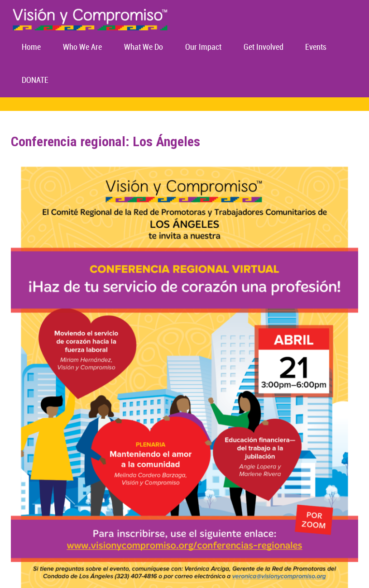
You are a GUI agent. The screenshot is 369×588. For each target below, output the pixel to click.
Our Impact (203, 47)
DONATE (35, 80)
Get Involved (264, 47)
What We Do (144, 47)
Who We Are (82, 47)
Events (316, 47)
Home (31, 47)
